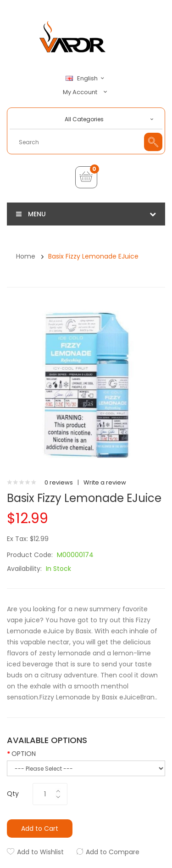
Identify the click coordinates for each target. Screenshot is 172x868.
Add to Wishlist (40, 852)
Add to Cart (40, 829)
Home (26, 256)
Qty (13, 794)
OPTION (24, 754)
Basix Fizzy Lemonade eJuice (93, 256)
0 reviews (59, 482)
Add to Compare (113, 852)
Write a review (105, 482)
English (86, 79)
